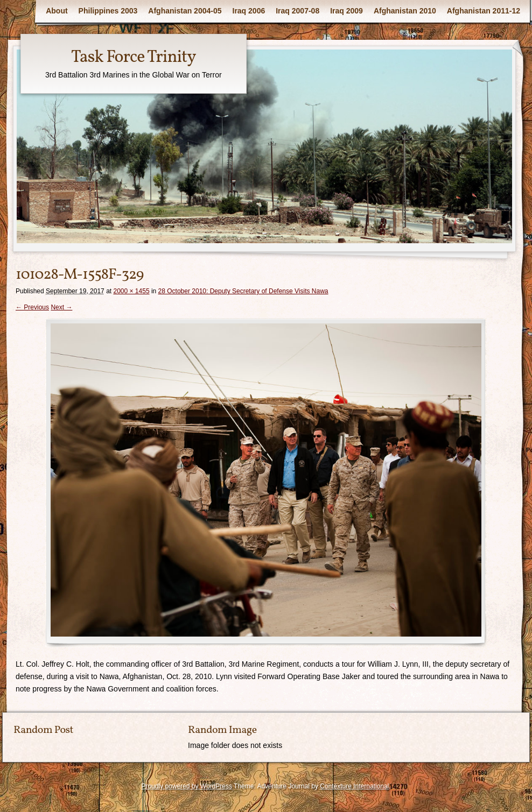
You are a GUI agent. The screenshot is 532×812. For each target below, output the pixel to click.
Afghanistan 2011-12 (484, 11)
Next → (61, 307)
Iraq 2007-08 (297, 11)
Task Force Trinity (134, 58)
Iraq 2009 (346, 11)
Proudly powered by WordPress (187, 786)
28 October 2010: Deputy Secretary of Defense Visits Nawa (243, 291)
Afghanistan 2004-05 (185, 11)
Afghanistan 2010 (405, 11)
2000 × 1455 (131, 291)
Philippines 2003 (108, 11)
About (57, 11)
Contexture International (354, 786)
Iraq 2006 (249, 11)
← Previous (32, 307)
